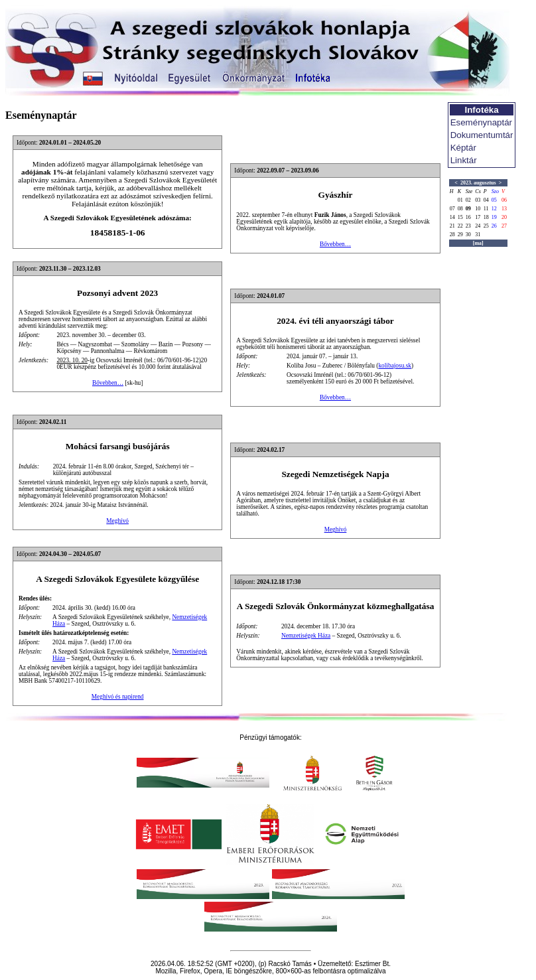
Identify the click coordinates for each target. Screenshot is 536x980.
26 (494, 226)
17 (478, 217)
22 (460, 226)
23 (468, 226)
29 (460, 235)
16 (468, 217)
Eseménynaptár (481, 122)
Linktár (464, 160)
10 (478, 209)
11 (486, 209)
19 (494, 217)
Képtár (463, 148)
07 (452, 209)
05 (494, 200)
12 (494, 209)
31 (478, 235)
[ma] (478, 243)
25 (486, 226)
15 (460, 217)
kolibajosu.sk (395, 366)
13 (504, 209)
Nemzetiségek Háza (306, 636)
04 (486, 200)
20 (504, 217)
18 (486, 217)
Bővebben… (335, 244)
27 (504, 226)
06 (504, 200)
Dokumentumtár (482, 135)
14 (452, 217)
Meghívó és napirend (118, 697)
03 (478, 200)
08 (460, 209)
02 (468, 200)
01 (460, 200)
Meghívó (117, 521)
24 (478, 226)
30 (468, 235)
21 (452, 226)
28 (452, 235)
